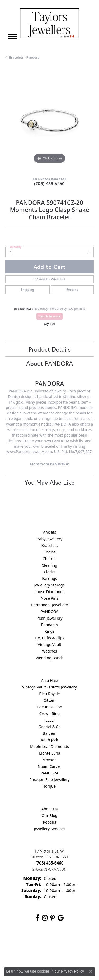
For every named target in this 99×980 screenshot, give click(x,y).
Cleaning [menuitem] (49, 565)
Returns (72, 290)
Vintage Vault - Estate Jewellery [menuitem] (49, 687)
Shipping (27, 290)
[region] (49, 120)
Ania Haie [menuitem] (49, 680)
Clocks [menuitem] (49, 572)
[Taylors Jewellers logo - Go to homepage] (49, 23)
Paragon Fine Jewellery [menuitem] (49, 780)
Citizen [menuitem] (50, 700)
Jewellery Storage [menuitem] (49, 585)
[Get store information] (49, 869)
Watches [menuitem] (49, 651)
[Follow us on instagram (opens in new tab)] (45, 918)
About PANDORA (49, 363)
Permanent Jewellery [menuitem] (49, 605)
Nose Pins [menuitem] (49, 598)
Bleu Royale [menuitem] (49, 694)
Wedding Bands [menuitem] (49, 658)
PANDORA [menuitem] (49, 611)
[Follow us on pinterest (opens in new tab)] (53, 918)
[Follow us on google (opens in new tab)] (61, 918)
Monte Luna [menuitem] (49, 753)
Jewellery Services (49, 829)
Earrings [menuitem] (49, 578)
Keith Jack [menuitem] (49, 740)
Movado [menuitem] (49, 760)
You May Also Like (49, 482)
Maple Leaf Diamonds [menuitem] (49, 746)
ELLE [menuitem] (49, 720)
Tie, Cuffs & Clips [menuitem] (49, 638)
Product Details (50, 349)
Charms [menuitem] (49, 559)
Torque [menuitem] (49, 786)
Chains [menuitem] (50, 552)
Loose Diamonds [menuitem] (49, 592)
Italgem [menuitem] (49, 733)
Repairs (49, 822)
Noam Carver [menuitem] (49, 766)
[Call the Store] (50, 863)
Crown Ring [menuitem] (50, 713)
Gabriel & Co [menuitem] (49, 727)
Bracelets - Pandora (24, 57)
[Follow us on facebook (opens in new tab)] (37, 918)
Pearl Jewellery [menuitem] (49, 618)
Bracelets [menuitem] (49, 545)
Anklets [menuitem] (50, 532)
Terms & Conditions (28, 952)
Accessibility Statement (67, 952)
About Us (50, 809)
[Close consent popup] (91, 972)
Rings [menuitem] (49, 631)
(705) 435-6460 (49, 184)
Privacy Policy (63, 942)
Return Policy (36, 942)
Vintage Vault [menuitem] (49, 644)
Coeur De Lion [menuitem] (50, 707)
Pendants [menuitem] (50, 625)
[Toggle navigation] (13, 37)
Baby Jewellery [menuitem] (49, 539)
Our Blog (49, 815)
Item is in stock (50, 316)
